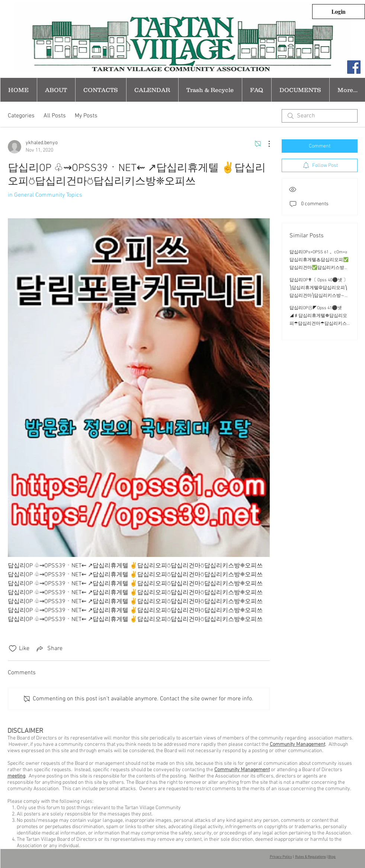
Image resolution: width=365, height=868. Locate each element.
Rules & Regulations (310, 857)
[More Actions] (265, 144)
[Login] (339, 12)
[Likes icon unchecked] (13, 649)
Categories (21, 116)
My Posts (86, 116)
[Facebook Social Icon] (354, 67)
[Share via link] (49, 649)
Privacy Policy (281, 857)
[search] (320, 116)
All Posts (55, 116)
